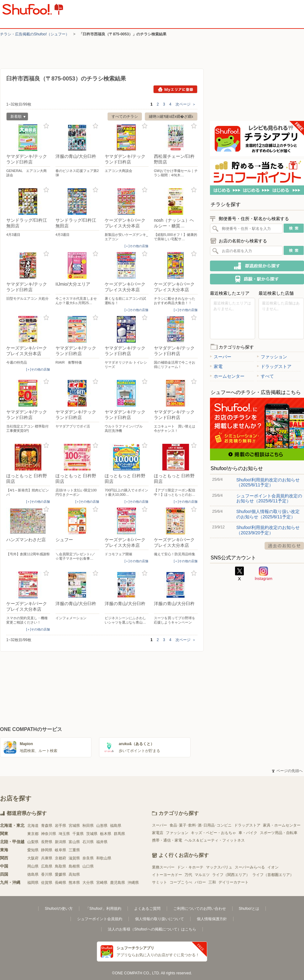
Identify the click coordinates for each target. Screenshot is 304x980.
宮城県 (74, 826)
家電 (216, 366)
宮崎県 (102, 883)
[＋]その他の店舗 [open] (136, 246)
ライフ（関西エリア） (231, 875)
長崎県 (60, 883)
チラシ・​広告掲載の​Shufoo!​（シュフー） (35, 34)
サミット (160, 882)
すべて (265, 376)
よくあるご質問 (147, 909)
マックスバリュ (219, 867)
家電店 (158, 833)
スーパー (221, 357)
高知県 (74, 874)
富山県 (74, 842)
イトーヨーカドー (167, 875)
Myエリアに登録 (175, 89)
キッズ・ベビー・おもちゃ (213, 833)
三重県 (74, 850)
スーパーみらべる (250, 867)
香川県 (47, 874)
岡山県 (33, 866)
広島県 (47, 866)
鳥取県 (60, 866)
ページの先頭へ (287, 771)
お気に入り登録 (46, 126)
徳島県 (33, 874)
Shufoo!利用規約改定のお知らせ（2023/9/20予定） (268, 530)
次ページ (186, 104)
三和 (212, 882)
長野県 (47, 842)
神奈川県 (49, 834)
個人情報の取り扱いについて (160, 919)
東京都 (33, 834)
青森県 (47, 826)
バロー (200, 882)
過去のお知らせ (284, 546)
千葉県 (78, 834)
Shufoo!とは (249, 909)
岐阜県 (60, 850)
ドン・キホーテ (190, 867)
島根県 (74, 866)
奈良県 (88, 858)
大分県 (88, 883)
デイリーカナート (233, 882)
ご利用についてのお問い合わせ (200, 909)
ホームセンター (227, 376)
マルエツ (202, 875)
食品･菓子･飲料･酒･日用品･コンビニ (201, 825)
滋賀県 (74, 858)
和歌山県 (104, 858)
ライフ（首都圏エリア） (273, 875)
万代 (188, 875)
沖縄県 (133, 883)
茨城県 (92, 834)
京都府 (60, 858)
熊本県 (74, 883)
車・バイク (248, 833)
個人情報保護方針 (212, 919)
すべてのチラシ (125, 117)
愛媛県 (60, 874)
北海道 (33, 826)
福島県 (116, 826)
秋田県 (88, 826)
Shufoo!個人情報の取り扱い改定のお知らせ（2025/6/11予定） (268, 514)
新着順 (16, 117)
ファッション (272, 357)
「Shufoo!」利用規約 (103, 909)
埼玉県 (64, 834)
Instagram (264, 574)
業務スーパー (163, 867)
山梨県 (33, 842)
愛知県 (33, 850)
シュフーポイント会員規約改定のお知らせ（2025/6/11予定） (269, 498)
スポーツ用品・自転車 (279, 833)
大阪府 (33, 858)
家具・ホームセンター (282, 825)
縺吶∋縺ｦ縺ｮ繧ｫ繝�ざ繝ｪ (171, 117)
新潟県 (60, 842)
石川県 (88, 842)
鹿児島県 (118, 883)
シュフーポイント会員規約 (100, 919)
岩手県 (60, 826)
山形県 (102, 826)
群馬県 (119, 834)
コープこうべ (181, 882)
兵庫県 (47, 858)
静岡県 (47, 850)
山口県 (88, 866)
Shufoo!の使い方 (59, 909)
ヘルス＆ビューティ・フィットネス (215, 840)
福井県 (102, 842)
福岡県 (33, 883)
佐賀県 (47, 883)
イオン (273, 867)
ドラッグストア (274, 366)
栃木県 (106, 834)
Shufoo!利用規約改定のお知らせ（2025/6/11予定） (268, 482)
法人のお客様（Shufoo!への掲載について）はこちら (152, 929)
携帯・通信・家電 (167, 840)
